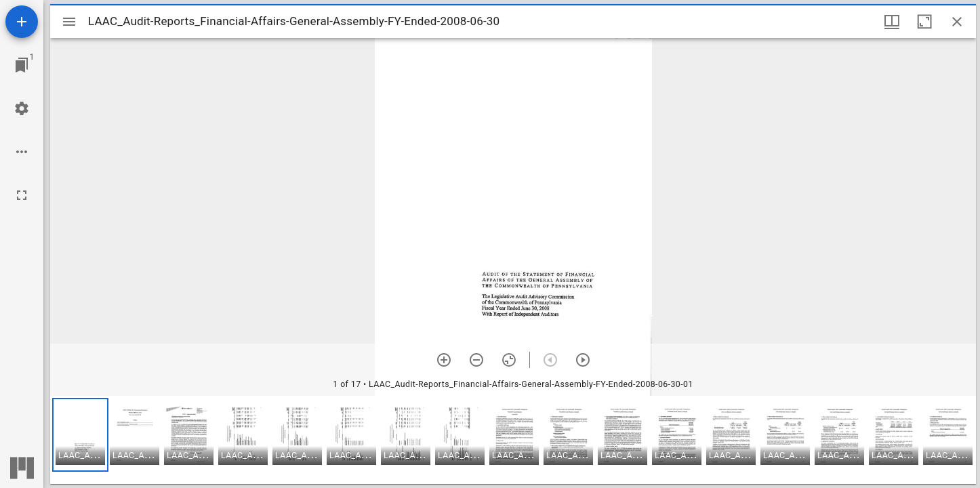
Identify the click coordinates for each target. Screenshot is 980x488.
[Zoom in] (444, 360)
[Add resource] (22, 22)
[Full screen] (22, 195)
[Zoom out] (476, 360)
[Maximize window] (924, 22)
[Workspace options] (22, 152)
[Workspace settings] (22, 108)
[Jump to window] (22, 65)
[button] (80, 435)
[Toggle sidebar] (69, 22)
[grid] (513, 440)
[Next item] (583, 360)
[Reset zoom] (509, 360)
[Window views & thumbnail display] (892, 22)
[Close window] (957, 22)
